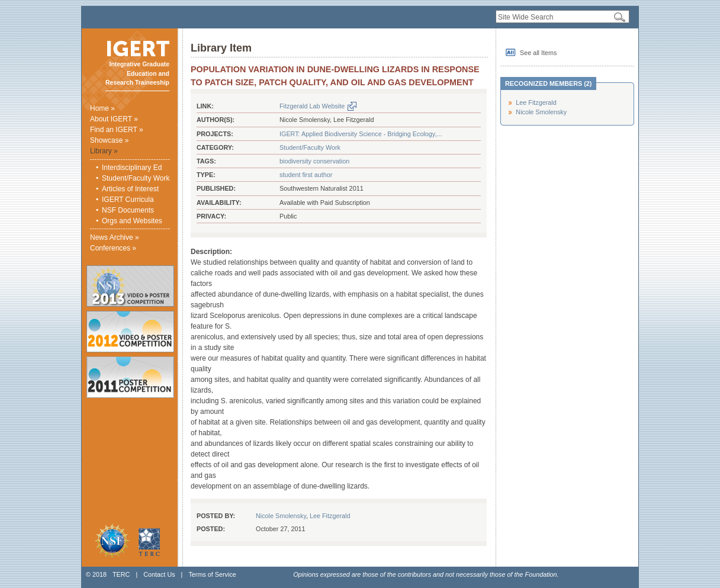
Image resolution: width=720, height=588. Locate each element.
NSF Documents (128, 210)
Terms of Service (212, 574)
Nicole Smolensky (281, 516)
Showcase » (109, 140)
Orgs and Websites (132, 221)
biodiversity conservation (314, 161)
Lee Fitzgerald (330, 516)
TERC (121, 574)
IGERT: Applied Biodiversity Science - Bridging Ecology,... (361, 134)
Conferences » (113, 248)
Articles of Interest (130, 189)
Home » (102, 108)
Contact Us (159, 574)
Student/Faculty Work (136, 178)
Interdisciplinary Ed (132, 168)
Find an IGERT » (117, 130)
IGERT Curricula (128, 200)
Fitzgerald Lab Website (312, 106)
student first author (306, 175)
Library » (104, 151)
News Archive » (115, 237)
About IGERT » (114, 119)
